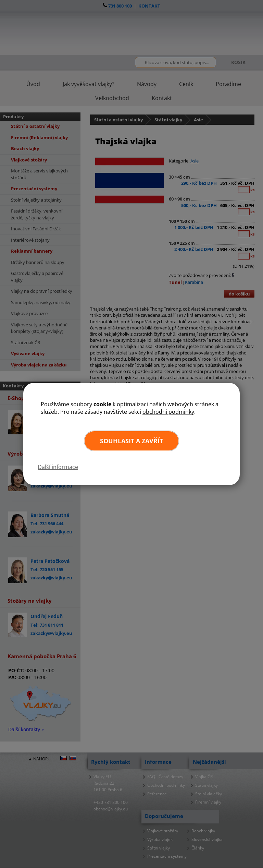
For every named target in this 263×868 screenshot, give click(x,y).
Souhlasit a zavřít (131, 441)
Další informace (58, 467)
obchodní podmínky (168, 412)
